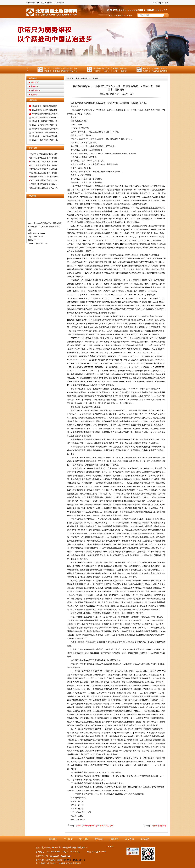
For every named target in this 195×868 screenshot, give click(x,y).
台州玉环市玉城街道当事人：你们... (45, 180)
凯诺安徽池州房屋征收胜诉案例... (46, 106)
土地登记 (123, 71)
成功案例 (99, 839)
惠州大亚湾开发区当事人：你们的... (45, 165)
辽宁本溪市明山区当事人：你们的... (45, 158)
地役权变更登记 (159, 826)
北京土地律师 (127, 16)
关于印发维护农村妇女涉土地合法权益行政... (96, 826)
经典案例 (48, 71)
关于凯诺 (68, 839)
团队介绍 (35, 82)
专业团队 (84, 839)
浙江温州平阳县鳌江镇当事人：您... (45, 188)
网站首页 (53, 839)
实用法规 (114, 68)
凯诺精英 (48, 68)
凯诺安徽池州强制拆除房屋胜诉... (46, 114)
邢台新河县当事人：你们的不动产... (45, 177)
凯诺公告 (74, 71)
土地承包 (106, 71)
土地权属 (94, 78)
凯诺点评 (106, 68)
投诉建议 (155, 68)
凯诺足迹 (65, 68)
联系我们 (156, 3)
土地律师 (117, 16)
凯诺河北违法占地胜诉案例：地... (46, 140)
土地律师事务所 (63, 863)
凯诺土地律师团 (75, 863)
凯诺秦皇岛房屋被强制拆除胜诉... (46, 129)
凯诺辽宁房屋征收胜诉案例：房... (46, 125)
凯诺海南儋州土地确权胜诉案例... (46, 132)
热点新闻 (97, 68)
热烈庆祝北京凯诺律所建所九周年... (45, 154)
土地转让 (114, 71)
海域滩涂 (123, 68)
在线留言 (147, 68)
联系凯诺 (130, 839)
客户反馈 (164, 68)
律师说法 (147, 71)
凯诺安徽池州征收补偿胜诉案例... (46, 110)
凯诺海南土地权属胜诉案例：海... (46, 121)
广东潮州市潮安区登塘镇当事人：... (45, 184)
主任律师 (35, 86)
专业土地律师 (51, 863)
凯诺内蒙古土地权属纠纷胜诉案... (46, 136)
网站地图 (145, 839)
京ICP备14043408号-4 (74, 860)
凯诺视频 (65, 71)
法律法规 (114, 839)
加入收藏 (165, 3)
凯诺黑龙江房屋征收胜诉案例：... (46, 117)
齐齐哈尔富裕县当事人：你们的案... (45, 169)
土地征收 (97, 71)
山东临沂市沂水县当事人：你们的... (45, 162)
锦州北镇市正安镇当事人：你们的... (45, 173)
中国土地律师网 (82, 78)
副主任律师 (36, 90)
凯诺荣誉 (56, 68)
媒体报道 (56, 71)
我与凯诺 (155, 71)
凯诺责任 (74, 68)
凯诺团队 (35, 95)
